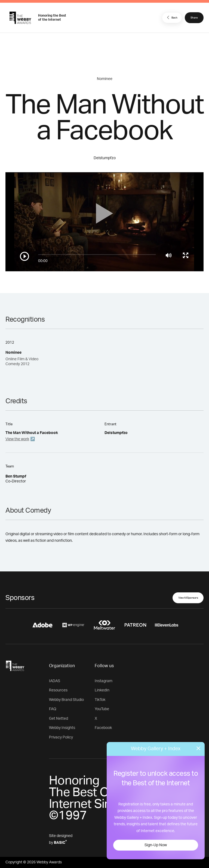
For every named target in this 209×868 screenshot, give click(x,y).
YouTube (102, 709)
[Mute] (169, 255)
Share (194, 18)
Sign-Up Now (156, 845)
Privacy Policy (61, 737)
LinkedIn (102, 690)
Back (171, 17)
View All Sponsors (188, 598)
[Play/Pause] (24, 256)
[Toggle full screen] (186, 255)
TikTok (100, 700)
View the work (17, 439)
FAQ (53, 709)
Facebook (103, 728)
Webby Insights (62, 728)
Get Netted (59, 719)
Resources (58, 690)
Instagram (104, 681)
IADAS (55, 681)
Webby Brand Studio (66, 700)
